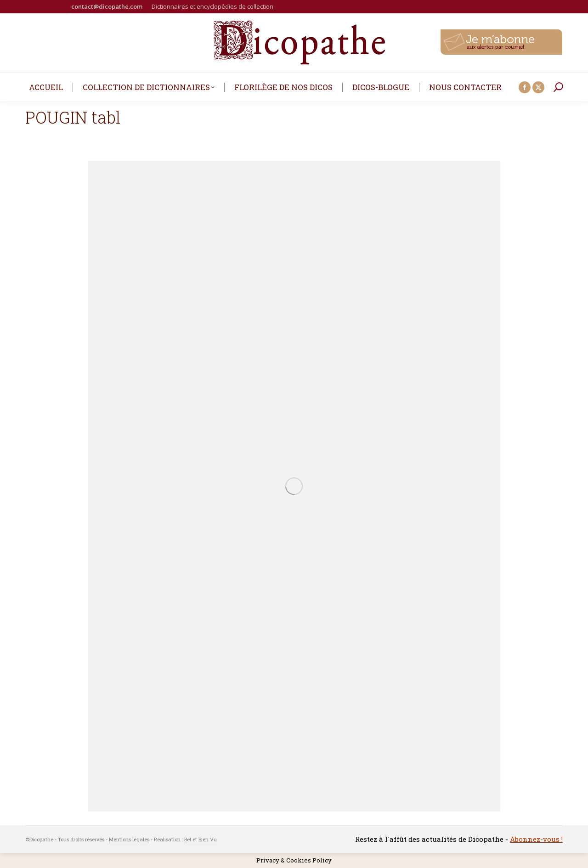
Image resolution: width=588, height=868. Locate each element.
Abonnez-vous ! (536, 839)
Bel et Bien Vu (201, 839)
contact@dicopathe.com (107, 6)
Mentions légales (129, 839)
